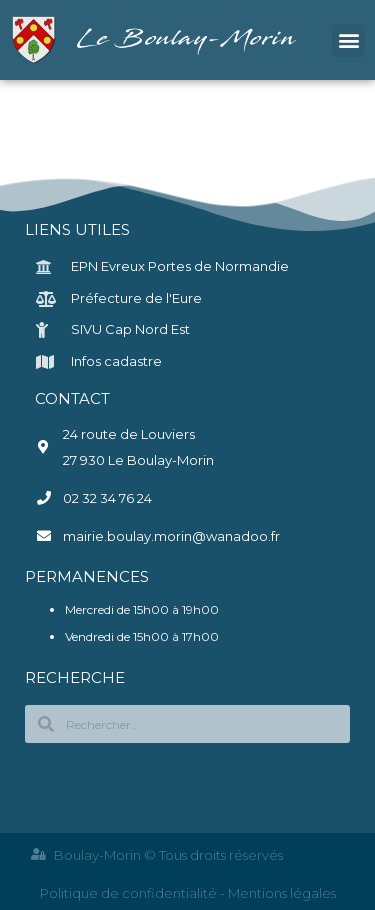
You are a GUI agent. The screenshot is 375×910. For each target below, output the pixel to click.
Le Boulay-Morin (188, 39)
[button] (348, 40)
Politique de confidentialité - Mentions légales (188, 893)
